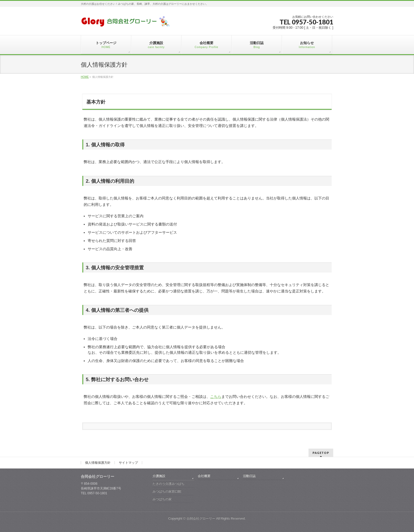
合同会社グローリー (201, 518)
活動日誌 (249, 476)
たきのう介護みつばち (168, 484)
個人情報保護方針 (98, 463)
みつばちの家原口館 (167, 491)
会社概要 (204, 476)
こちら (216, 397)
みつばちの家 (162, 499)
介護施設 (159, 476)
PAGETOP (321, 453)
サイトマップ (128, 463)
